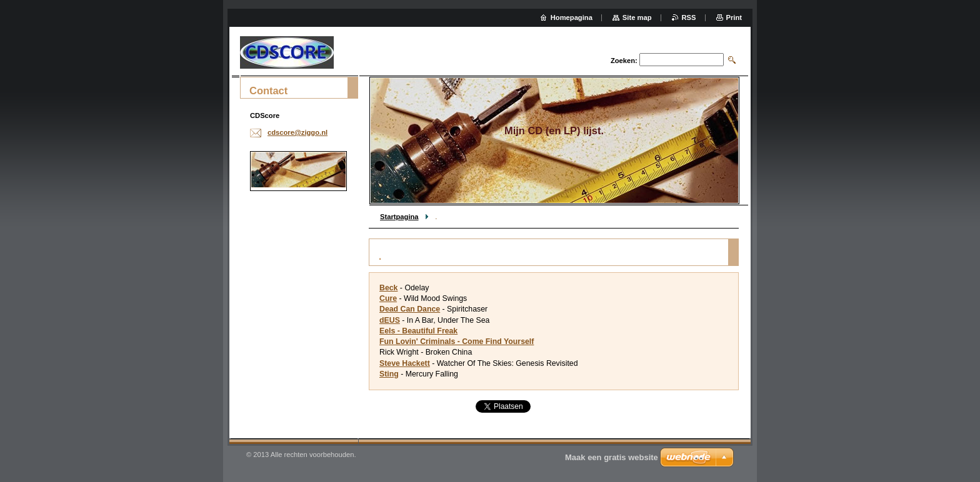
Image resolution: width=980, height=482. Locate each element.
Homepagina (572, 17)
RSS (689, 17)
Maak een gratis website (612, 457)
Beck (388, 288)
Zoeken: (624, 61)
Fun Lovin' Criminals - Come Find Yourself (457, 342)
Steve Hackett (405, 363)
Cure (388, 298)
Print (734, 17)
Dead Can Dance (410, 309)
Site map (637, 17)
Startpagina (399, 217)
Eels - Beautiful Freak (418, 331)
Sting (389, 374)
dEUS (390, 320)
